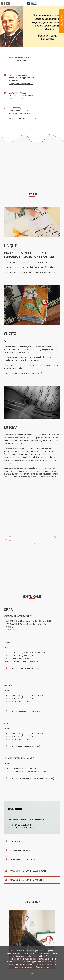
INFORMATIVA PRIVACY (18, 850)
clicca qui (37, 964)
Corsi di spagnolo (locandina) (23, 711)
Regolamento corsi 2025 (20, 859)
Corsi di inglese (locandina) (22, 668)
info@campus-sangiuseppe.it (21, 84)
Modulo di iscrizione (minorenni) (25, 880)
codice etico (14, 841)
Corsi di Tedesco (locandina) (23, 746)
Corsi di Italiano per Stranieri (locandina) (30, 778)
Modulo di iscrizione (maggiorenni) (26, 871)
